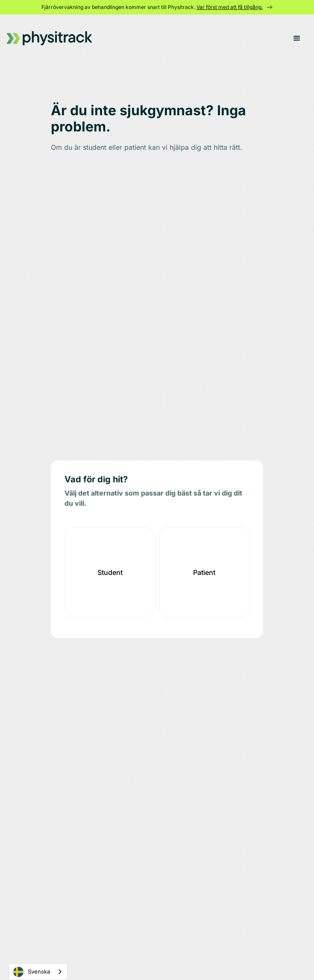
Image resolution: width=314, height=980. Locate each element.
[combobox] (38, 972)
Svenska (32, 972)
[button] (297, 38)
